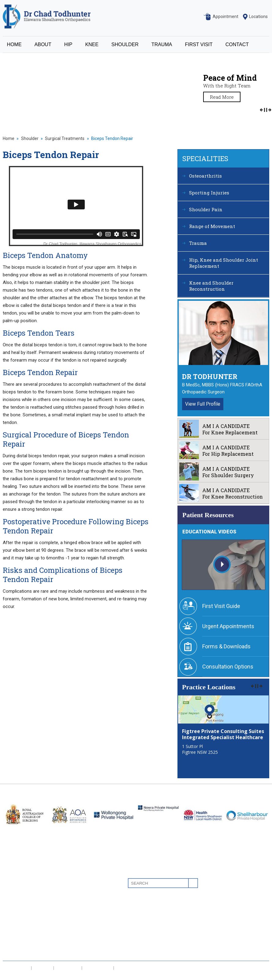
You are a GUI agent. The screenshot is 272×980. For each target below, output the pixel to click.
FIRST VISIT (199, 44)
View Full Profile (203, 404)
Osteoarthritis (205, 176)
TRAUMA (162, 44)
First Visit (12, 938)
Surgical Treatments (65, 138)
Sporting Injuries (209, 193)
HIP (68, 44)
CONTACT (237, 44)
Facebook (230, 883)
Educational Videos (209, 532)
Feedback (68, 968)
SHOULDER (125, 44)
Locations (258, 17)
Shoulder (30, 138)
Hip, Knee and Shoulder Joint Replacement (224, 263)
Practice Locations (209, 687)
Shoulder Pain (206, 209)
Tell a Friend (98, 968)
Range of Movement (212, 226)
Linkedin (242, 883)
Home (9, 138)
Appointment (225, 17)
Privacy (43, 968)
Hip (6, 901)
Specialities (205, 158)
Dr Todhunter (210, 376)
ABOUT (43, 44)
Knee (8, 910)
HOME (14, 44)
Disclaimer (17, 968)
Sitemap (15, 976)
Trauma (198, 243)
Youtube (253, 883)
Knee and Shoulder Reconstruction (211, 286)
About (9, 892)
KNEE (92, 44)
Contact (11, 947)
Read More (222, 97)
